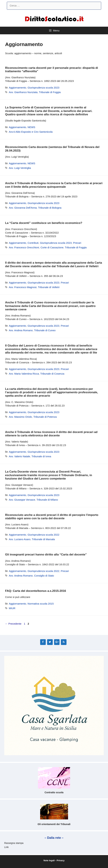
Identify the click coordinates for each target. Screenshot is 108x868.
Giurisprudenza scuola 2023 (43, 88)
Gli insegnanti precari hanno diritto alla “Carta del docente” (46, 555)
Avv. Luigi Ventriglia (20, 168)
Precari (77, 243)
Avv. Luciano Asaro (20, 539)
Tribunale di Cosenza (52, 374)
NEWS (31, 127)
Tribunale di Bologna (50, 208)
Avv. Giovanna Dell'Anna (23, 208)
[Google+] (57, 642)
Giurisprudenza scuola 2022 (43, 535)
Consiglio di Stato (44, 576)
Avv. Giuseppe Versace (22, 500)
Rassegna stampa (14, 843)
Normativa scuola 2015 (41, 604)
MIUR (12, 608)
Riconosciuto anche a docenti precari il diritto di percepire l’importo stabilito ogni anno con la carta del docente (52, 517)
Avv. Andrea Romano (21, 330)
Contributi (33, 243)
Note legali (49, 860)
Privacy (61, 860)
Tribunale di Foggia (50, 92)
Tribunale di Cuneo (45, 330)
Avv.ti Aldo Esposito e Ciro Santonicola (31, 132)
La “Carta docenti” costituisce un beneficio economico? (44, 223)
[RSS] (64, 642)
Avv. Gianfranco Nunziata (23, 92)
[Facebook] (43, 642)
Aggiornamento (18, 88)
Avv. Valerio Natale (19, 456)
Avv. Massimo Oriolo (20, 417)
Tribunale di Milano (47, 500)
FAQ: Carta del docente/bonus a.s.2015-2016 (36, 591)
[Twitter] (50, 642)
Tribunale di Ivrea (41, 456)
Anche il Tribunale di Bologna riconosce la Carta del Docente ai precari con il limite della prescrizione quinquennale (54, 185)
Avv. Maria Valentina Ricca (24, 374)
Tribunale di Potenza (45, 417)
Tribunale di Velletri (49, 287)
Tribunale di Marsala (43, 539)
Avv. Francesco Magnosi (23, 287)
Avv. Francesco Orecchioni (24, 247)
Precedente (13, 624)
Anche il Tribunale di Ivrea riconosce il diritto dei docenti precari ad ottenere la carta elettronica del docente (51, 434)
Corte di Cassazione (52, 247)
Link (6, 847)
